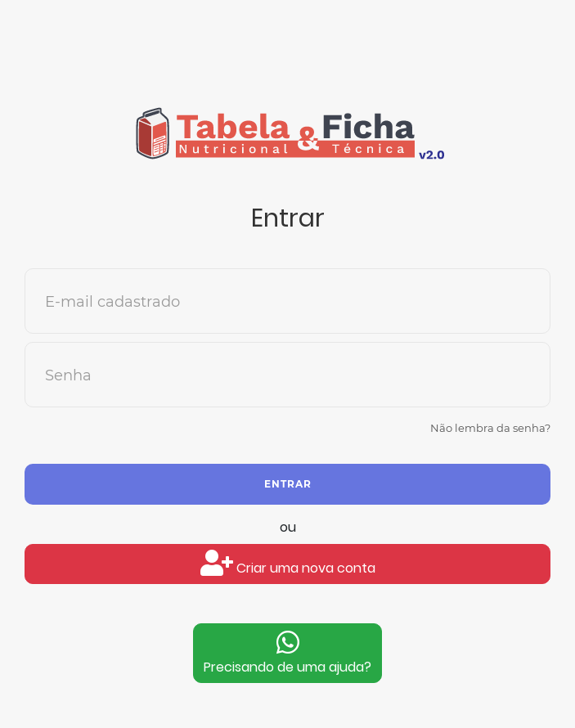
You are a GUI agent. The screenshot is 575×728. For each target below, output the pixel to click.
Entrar (288, 484)
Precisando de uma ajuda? (287, 653)
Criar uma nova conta (288, 564)
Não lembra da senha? (490, 428)
